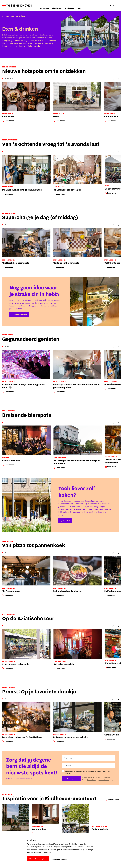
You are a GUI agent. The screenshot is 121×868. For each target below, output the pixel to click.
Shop (103, 5)
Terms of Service (104, 780)
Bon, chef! (66, 521)
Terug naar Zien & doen (15, 16)
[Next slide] (118, 79)
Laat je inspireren (20, 315)
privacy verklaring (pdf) (45, 852)
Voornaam (70, 758)
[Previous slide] (113, 79)
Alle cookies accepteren (38, 859)
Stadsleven (93, 5)
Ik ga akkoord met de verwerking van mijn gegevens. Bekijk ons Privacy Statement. (87, 772)
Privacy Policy (91, 780)
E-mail (68, 765)
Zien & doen (67, 5)
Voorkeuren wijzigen (59, 859)
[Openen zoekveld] (118, 6)
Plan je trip (80, 5)
